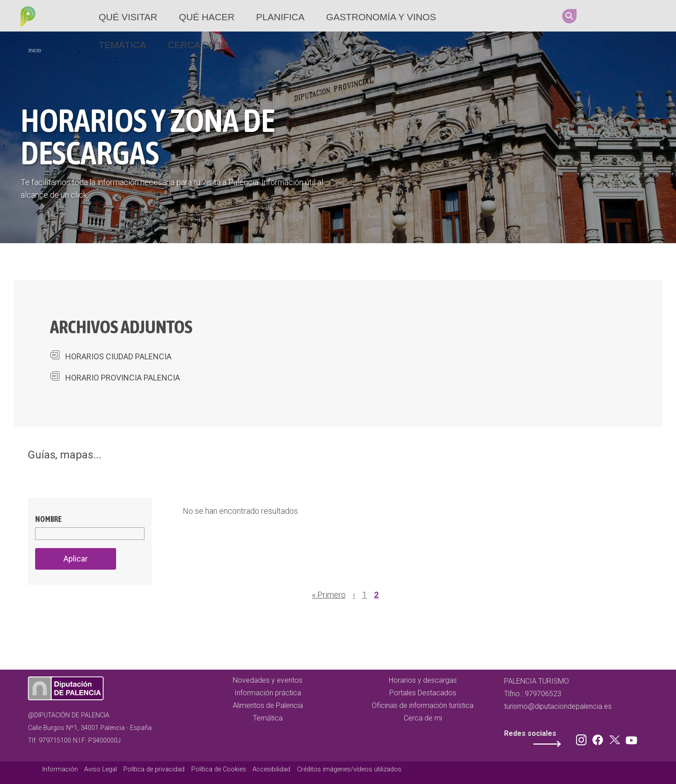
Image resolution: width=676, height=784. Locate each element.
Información (60, 769)
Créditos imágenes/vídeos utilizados (349, 769)
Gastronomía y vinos (381, 17)
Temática (122, 45)
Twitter (632, 16)
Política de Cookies (219, 769)
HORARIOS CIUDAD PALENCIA (118, 356)
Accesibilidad (271, 769)
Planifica (280, 17)
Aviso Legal (101, 769)
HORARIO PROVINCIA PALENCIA (123, 378)
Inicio (35, 50)
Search (569, 16)
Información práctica (268, 693)
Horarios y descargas (423, 680)
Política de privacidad (154, 769)
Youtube (649, 16)
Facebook (615, 16)
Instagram (598, 16)
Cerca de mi (198, 45)
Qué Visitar (128, 17)
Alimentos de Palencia (268, 705)
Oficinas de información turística (423, 705)
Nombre (48, 519)
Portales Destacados (423, 693)
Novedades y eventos (268, 680)
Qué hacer (207, 17)
